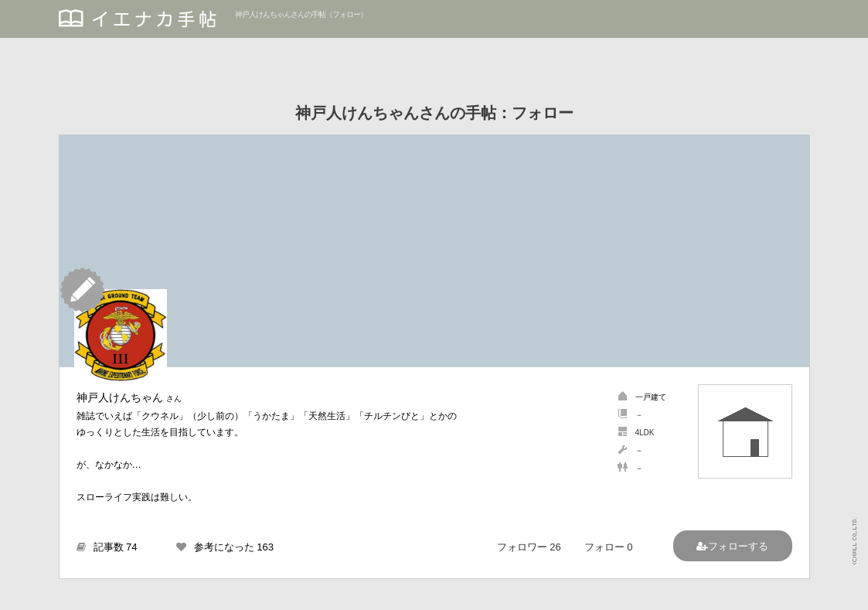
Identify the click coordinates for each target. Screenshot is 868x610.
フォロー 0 (609, 547)
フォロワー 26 (529, 547)
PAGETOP (841, 591)
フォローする (738, 546)
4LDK (645, 433)
